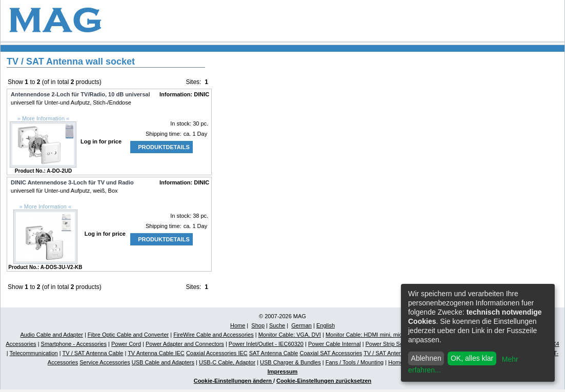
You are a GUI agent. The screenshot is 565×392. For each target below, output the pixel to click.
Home (238, 325)
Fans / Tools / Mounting (355, 362)
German (301, 325)
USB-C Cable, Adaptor (227, 362)
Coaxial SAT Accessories (331, 353)
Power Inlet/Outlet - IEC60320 (266, 344)
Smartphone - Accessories (74, 344)
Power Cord (126, 344)
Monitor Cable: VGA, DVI (290, 335)
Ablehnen (426, 358)
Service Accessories (105, 362)
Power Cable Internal (335, 344)
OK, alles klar (472, 358)
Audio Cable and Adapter (52, 335)
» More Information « (44, 118)
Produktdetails (164, 147)
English (326, 325)
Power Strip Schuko (390, 344)
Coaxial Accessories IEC (217, 353)
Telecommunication (34, 353)
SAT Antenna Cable (274, 353)
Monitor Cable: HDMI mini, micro (366, 335)
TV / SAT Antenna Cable (93, 353)
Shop (258, 325)
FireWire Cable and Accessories (214, 335)
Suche (277, 325)
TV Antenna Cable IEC (156, 353)
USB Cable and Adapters (163, 362)
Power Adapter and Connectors (185, 344)
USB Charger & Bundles (290, 362)
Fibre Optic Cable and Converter (128, 335)
